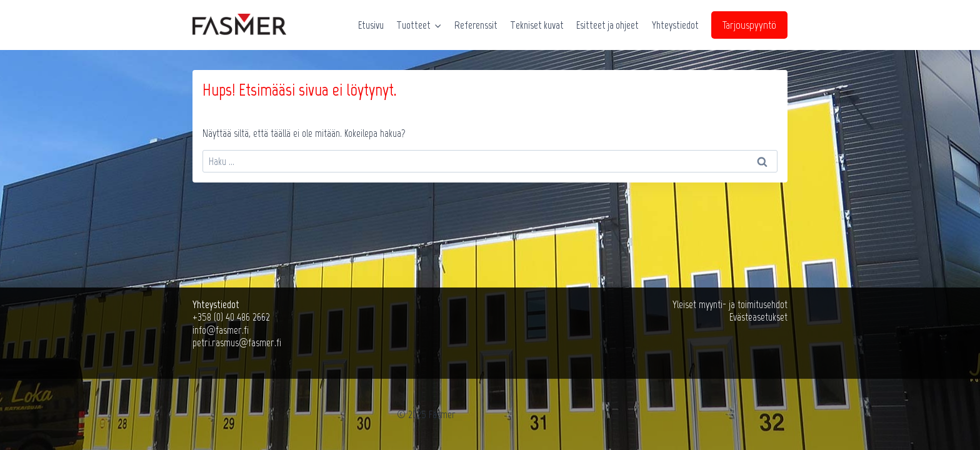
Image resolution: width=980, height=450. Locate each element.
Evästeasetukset (758, 317)
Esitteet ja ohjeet (607, 25)
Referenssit (476, 25)
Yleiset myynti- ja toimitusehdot (730, 304)
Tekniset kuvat (537, 25)
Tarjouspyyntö (749, 25)
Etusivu (371, 25)
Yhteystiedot (675, 25)
